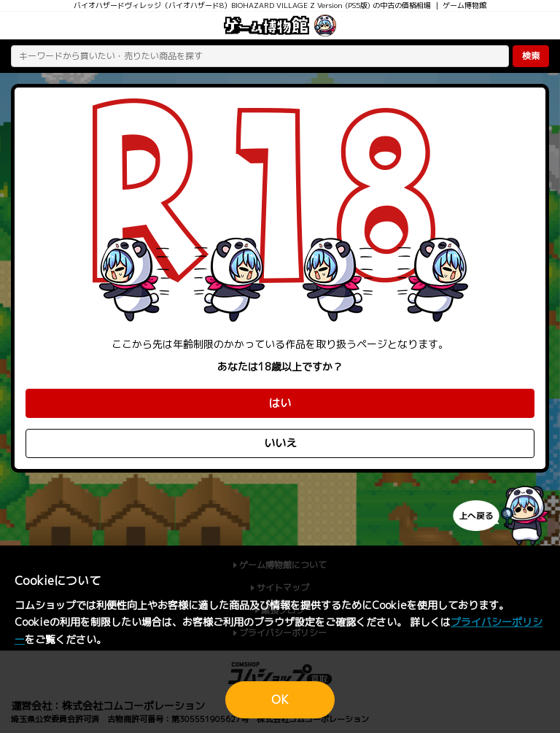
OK (280, 699)
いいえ (280, 443)
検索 (531, 56)
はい (280, 403)
